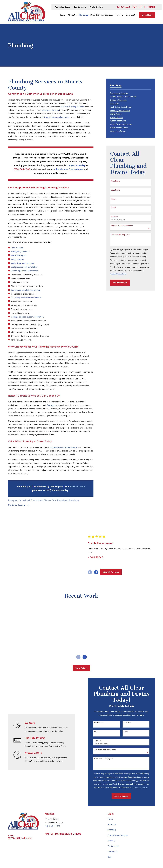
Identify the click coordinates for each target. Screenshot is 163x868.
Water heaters (18, 259)
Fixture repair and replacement (25, 271)
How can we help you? (121, 235)
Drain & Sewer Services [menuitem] (102, 15)
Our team (51, 405)
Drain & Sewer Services (118, 814)
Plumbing (112, 808)
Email (113, 208)
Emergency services (20, 252)
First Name (116, 181)
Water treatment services (23, 263)
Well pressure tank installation (24, 267)
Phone (114, 199)
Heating (111, 819)
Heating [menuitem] (120, 15)
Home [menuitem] (62, 15)
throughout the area (50, 110)
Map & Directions (52, 804)
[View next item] (99, 561)
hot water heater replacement (55, 117)
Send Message (120, 283)
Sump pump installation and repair (26, 290)
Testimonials (80, 7)
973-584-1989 (143, 7)
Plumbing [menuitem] (83, 15)
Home (110, 797)
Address (115, 217)
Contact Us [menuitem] (131, 15)
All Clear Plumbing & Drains (73, 107)
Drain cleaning (17, 248)
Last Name (116, 190)
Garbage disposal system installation (27, 317)
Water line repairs (19, 255)
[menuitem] (119, 93)
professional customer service (63, 447)
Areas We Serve (63, 7)
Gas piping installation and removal (26, 298)
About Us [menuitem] (72, 15)
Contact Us (113, 830)
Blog (110, 835)
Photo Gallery (96, 7)
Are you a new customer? (122, 226)
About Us (112, 803)
